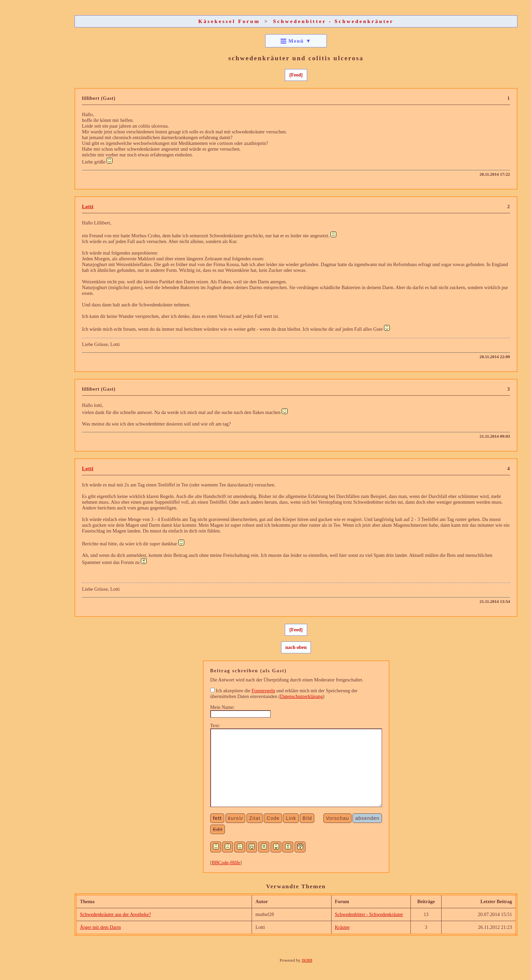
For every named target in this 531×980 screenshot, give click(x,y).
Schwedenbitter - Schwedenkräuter (333, 21)
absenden (367, 818)
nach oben (296, 647)
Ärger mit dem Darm (100, 927)
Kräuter (342, 927)
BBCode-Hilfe (226, 863)
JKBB (307, 960)
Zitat (255, 818)
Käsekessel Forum (229, 21)
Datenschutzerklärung (301, 696)
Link (291, 818)
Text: (215, 725)
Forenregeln (263, 691)
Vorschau (338, 818)
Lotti (88, 206)
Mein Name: (222, 707)
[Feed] (296, 75)
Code (273, 818)
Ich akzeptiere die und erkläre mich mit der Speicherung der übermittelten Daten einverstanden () (284, 693)
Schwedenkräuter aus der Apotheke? (115, 914)
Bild (307, 818)
